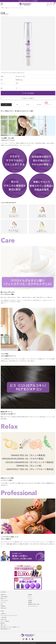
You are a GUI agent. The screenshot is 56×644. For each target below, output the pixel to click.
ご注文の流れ (4, 617)
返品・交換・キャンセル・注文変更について (10, 627)
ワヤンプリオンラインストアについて (9, 615)
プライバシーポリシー (33, 606)
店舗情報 (30, 602)
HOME (3, 8)
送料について (4, 625)
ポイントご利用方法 (5, 621)
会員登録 (30, 595)
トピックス (3, 602)
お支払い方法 (4, 619)
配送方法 (3, 623)
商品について (4, 598)
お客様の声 (3, 606)
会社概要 (30, 600)
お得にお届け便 (4, 597)
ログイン (30, 597)
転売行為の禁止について (6, 629)
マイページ (30, 598)
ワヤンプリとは (4, 600)
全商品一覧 (7, 8)
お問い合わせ (4, 608)
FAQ (2, 604)
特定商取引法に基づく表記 (34, 604)
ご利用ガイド (4, 614)
